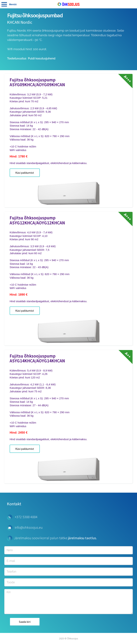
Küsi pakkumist (25, 173)
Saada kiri (25, 622)
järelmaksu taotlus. (82, 538)
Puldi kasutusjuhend (42, 58)
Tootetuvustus (17, 58)
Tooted (4, 4)
